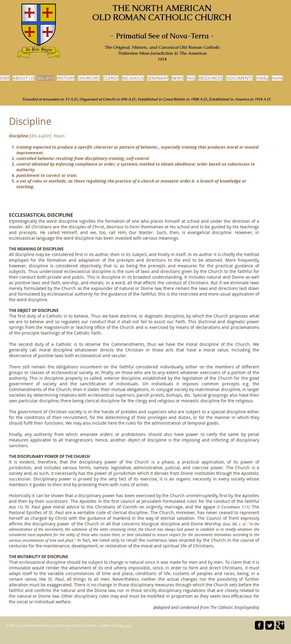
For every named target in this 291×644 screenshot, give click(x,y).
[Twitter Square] (270, 625)
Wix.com (125, 625)
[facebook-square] (259, 625)
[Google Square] (280, 625)
